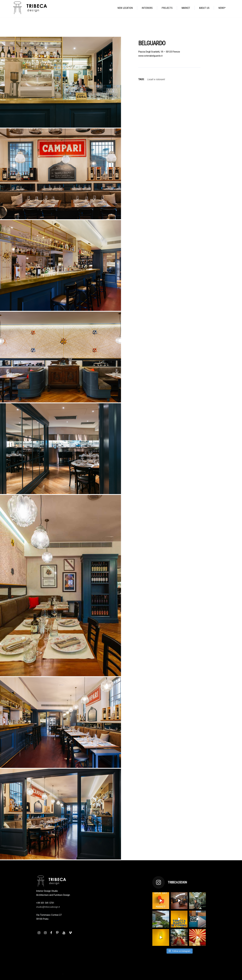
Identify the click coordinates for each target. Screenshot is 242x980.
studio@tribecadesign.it (48, 907)
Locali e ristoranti (156, 79)
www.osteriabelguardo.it (150, 56)
